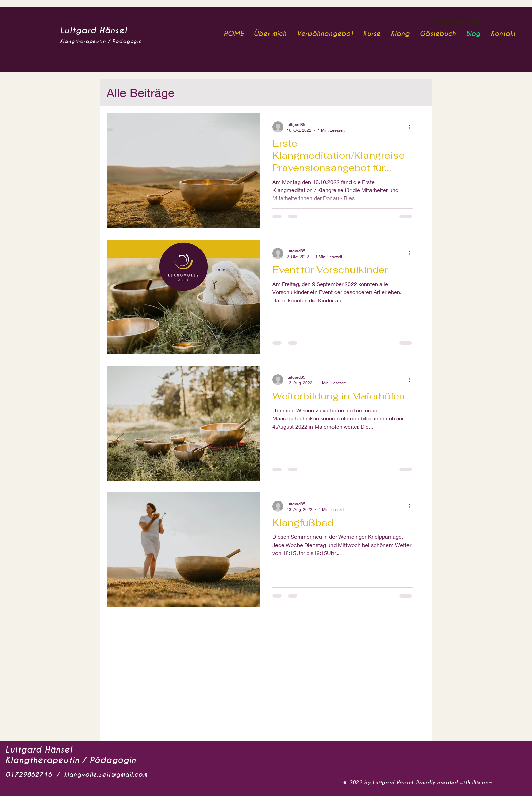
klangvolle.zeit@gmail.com (106, 774)
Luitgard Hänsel (93, 30)
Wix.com (482, 783)
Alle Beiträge (140, 92)
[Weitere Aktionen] (412, 127)
